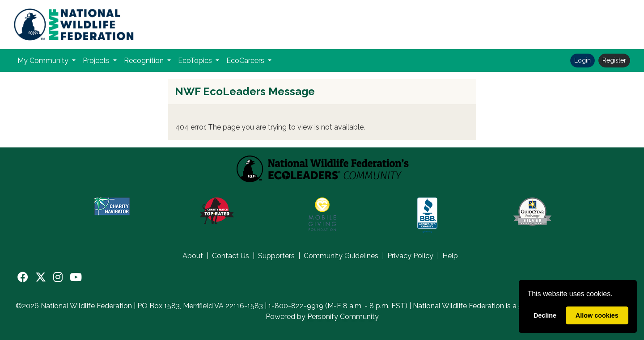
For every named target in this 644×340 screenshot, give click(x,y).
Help (450, 256)
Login (583, 60)
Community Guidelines (341, 256)
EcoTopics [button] (196, 61)
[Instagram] (58, 277)
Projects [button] (97, 61)
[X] (41, 277)
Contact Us (231, 256)
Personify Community (343, 317)
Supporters (276, 256)
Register (614, 60)
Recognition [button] (145, 61)
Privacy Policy (410, 256)
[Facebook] (23, 277)
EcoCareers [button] (246, 61)
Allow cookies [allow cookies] (597, 315)
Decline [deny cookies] (545, 315)
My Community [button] (44, 61)
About (193, 256)
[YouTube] (76, 277)
